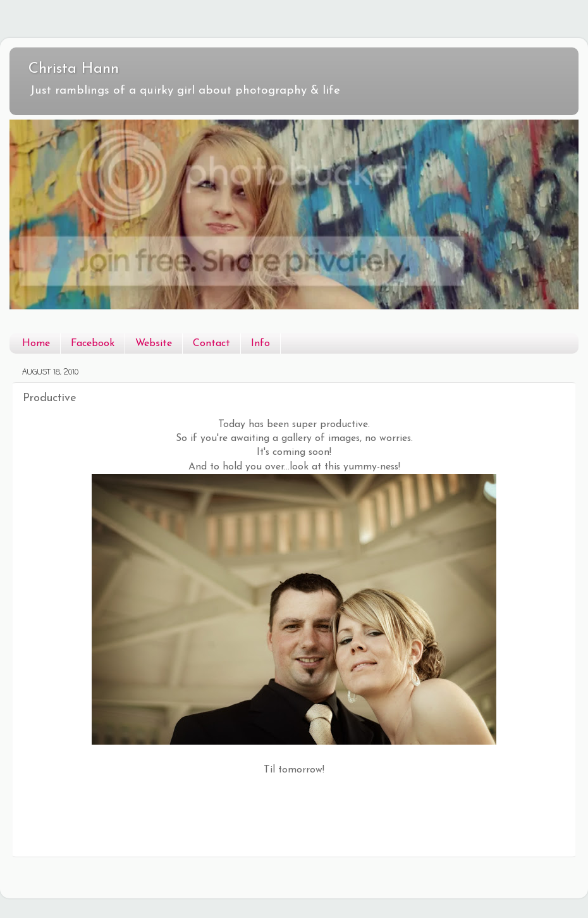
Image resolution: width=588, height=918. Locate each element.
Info (260, 344)
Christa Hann (74, 69)
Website (154, 344)
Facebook (93, 344)
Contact (211, 344)
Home (36, 344)
